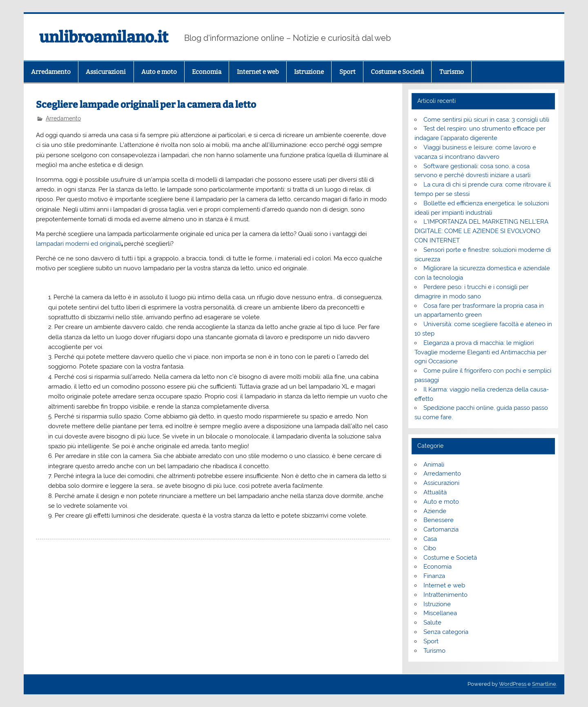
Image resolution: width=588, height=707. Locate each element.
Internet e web (258, 72)
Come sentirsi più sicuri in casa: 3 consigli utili (486, 120)
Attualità (435, 492)
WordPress (513, 684)
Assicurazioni (106, 72)
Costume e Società (397, 72)
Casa (430, 539)
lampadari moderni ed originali (79, 244)
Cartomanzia (441, 529)
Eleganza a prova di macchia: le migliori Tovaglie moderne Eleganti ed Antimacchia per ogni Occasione (480, 352)
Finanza (434, 576)
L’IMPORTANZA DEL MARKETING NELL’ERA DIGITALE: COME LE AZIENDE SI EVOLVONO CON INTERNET (481, 231)
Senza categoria (446, 632)
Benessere (439, 520)
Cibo (430, 548)
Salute (432, 623)
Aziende (435, 511)
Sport (347, 72)
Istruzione (309, 72)
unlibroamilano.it (104, 37)
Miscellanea (440, 613)
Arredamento (51, 72)
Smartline (544, 684)
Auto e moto (159, 72)
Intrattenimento (445, 595)
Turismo (452, 72)
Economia (207, 72)
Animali (434, 465)
